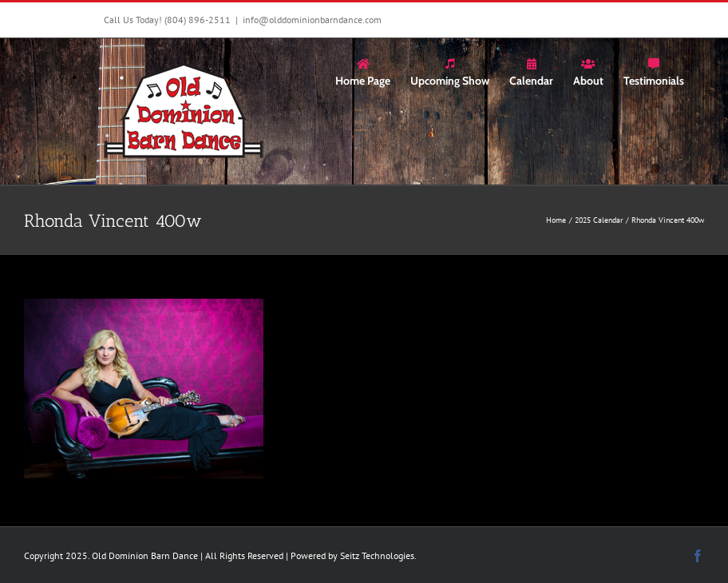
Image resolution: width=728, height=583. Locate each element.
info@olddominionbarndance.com (312, 20)
